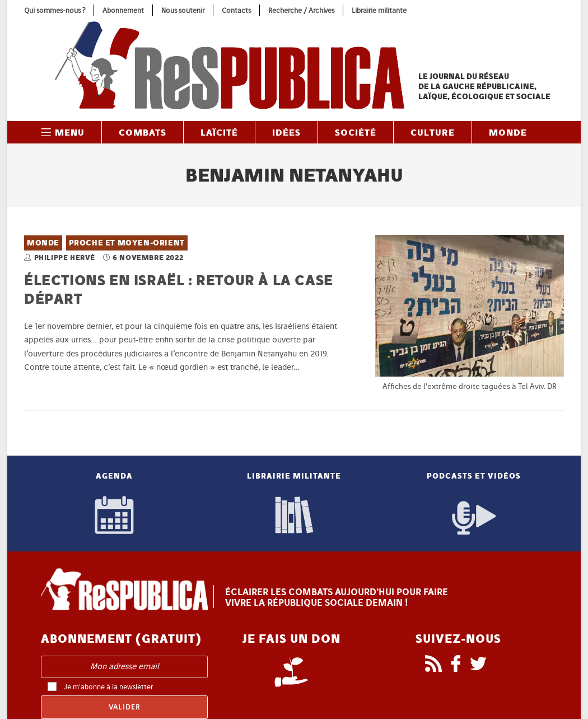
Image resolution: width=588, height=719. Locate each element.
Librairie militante (379, 10)
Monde (43, 243)
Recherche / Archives (301, 10)
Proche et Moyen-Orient (127, 243)
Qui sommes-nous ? (55, 10)
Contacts (236, 10)
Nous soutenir (183, 10)
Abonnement (123, 10)
